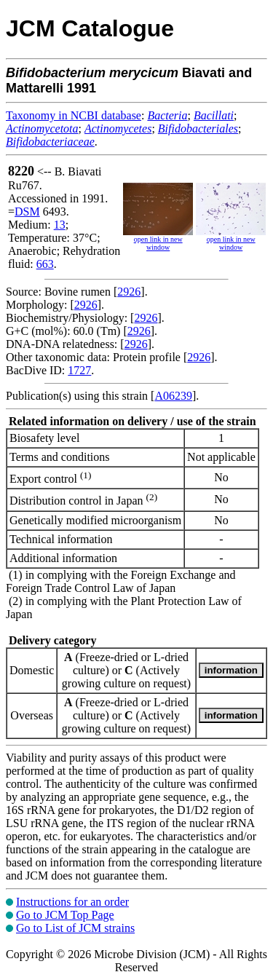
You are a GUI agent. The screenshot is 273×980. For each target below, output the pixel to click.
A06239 (173, 396)
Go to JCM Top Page (65, 915)
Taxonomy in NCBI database (74, 115)
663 (45, 264)
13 (60, 225)
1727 (79, 370)
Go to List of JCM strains (75, 928)
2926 (129, 292)
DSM (27, 212)
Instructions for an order (72, 902)
